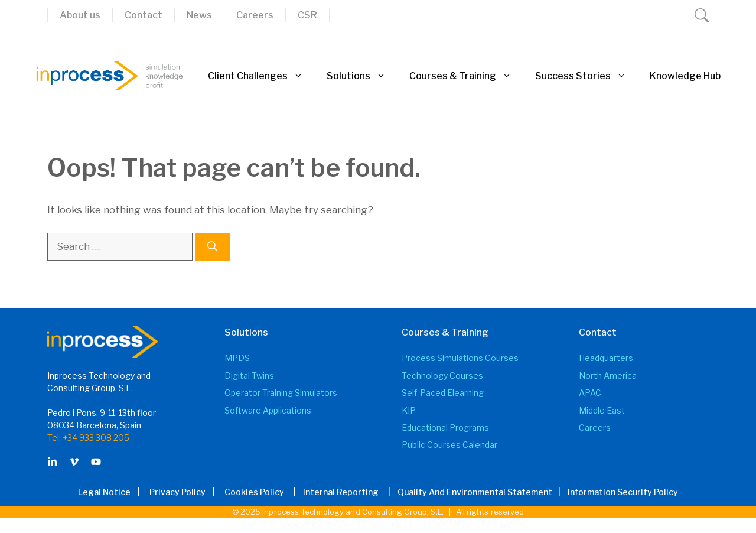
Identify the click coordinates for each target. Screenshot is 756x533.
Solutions (362, 76)
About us (80, 15)
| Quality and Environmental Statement (467, 492)
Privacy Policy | (186, 492)
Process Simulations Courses (460, 358)
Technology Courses (442, 376)
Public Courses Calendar (449, 445)
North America (608, 376)
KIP (409, 410)
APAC (590, 393)
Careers (255, 15)
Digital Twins (249, 376)
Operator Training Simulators (281, 393)
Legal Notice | (113, 492)
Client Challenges (261, 76)
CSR (307, 15)
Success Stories (586, 76)
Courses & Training (466, 76)
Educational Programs (445, 428)
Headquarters (606, 358)
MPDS (237, 358)
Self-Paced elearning (443, 393)
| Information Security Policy (616, 492)
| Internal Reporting (333, 492)
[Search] (212, 247)
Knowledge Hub (685, 76)
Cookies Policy (254, 492)
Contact (144, 15)
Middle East (602, 410)
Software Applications (268, 410)
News (199, 15)
